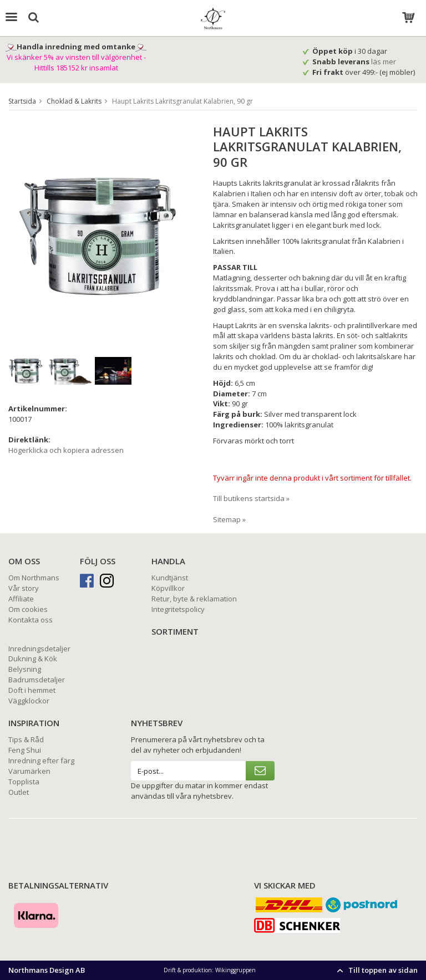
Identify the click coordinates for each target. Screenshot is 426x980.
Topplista (24, 782)
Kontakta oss (31, 620)
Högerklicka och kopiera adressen (66, 450)
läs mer (384, 62)
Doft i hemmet (32, 690)
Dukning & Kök (33, 659)
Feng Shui (25, 750)
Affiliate (21, 599)
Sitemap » (229, 519)
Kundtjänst (170, 578)
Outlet (19, 792)
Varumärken (29, 771)
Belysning (25, 669)
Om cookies (28, 609)
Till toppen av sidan (376, 970)
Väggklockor (29, 701)
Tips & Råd (26, 739)
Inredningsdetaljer (39, 649)
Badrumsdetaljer (37, 680)
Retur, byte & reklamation (194, 599)
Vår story (24, 588)
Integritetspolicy (178, 609)
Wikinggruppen (235, 970)
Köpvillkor (168, 588)
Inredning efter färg (41, 760)
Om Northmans (34, 578)
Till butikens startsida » (251, 498)
